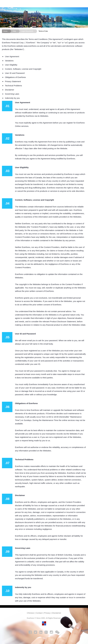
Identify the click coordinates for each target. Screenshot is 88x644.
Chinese (30, 613)
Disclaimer (57, 613)
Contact (39, 613)
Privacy (47, 613)
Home (5, 31)
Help (14, 31)
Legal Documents (27, 31)
